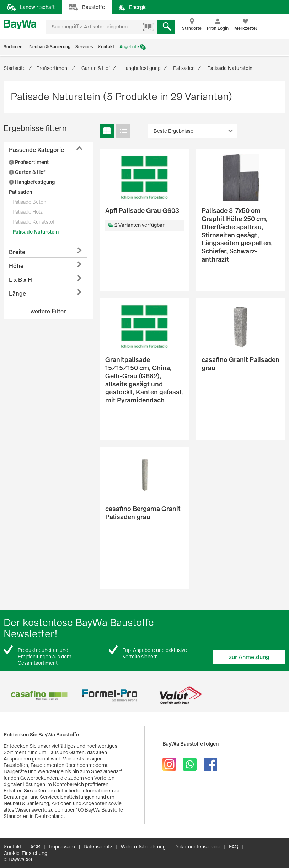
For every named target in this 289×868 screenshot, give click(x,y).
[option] (39, 695)
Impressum (62, 847)
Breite (17, 252)
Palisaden (20, 192)
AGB (35, 847)
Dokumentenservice (197, 847)
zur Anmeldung (249, 657)
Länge (17, 294)
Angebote (129, 47)
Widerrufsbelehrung (143, 847)
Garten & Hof (27, 172)
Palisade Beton (29, 202)
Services (84, 47)
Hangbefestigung (32, 182)
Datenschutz (98, 847)
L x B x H (20, 280)
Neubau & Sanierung (50, 47)
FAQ (234, 847)
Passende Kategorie (36, 150)
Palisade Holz (28, 212)
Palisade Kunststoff (34, 222)
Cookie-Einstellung (25, 853)
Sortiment (14, 47)
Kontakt (106, 47)
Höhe (16, 266)
